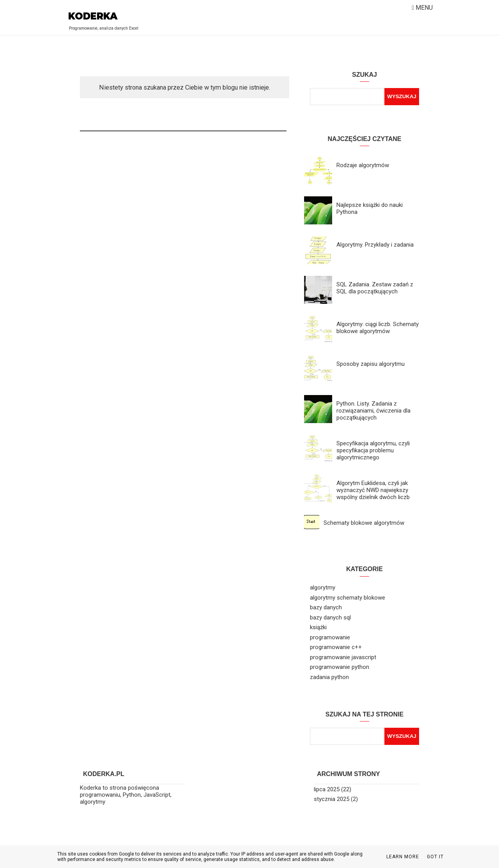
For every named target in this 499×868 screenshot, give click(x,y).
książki (318, 627)
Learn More (403, 857)
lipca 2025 (327, 789)
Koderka (93, 16)
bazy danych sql (330, 617)
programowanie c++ (336, 647)
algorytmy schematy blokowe (348, 598)
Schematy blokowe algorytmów (364, 523)
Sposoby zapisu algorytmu (371, 364)
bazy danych (326, 607)
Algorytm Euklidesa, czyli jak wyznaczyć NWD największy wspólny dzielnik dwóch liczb (373, 490)
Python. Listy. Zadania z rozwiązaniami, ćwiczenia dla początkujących (373, 411)
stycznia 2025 (332, 799)
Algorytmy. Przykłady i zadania (375, 245)
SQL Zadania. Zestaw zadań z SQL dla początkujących (375, 288)
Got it (435, 857)
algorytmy (323, 587)
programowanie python (340, 667)
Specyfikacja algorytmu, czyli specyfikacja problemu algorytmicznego (373, 450)
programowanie (330, 637)
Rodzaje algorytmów (363, 165)
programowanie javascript (343, 657)
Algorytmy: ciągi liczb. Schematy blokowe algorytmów (378, 328)
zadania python (329, 677)
